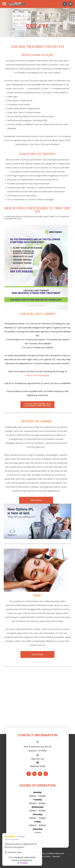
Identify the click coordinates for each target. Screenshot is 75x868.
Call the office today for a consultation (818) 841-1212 (37, 405)
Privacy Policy (44, 856)
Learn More (36, 500)
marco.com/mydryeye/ (37, 375)
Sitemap (56, 856)
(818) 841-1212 (38, 759)
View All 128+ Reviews (12, 840)
